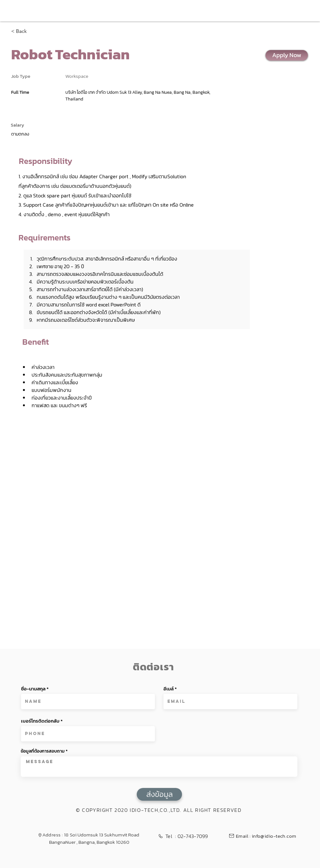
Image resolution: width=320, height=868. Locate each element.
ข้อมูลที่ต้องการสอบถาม (43, 751)
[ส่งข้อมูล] (159, 794)
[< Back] (34, 31)
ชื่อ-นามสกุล (33, 689)
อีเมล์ (169, 689)
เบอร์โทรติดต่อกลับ (40, 721)
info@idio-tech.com (274, 836)
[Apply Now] (287, 55)
